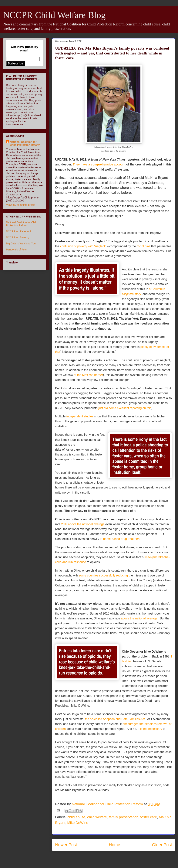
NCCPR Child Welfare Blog (54, 15)
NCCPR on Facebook (19, 231)
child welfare (97, 817)
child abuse (76, 817)
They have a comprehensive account (99, 164)
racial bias (143, 246)
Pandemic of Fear (17, 250)
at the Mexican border (88, 375)
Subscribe (16, 63)
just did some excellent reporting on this (125, 408)
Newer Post (66, 845)
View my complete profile (21, 205)
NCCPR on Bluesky (18, 237)
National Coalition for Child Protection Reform (25, 143)
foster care (149, 817)
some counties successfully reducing (103, 575)
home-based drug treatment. (123, 539)
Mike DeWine (78, 823)
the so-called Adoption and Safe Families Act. (116, 719)
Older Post (162, 845)
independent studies (80, 416)
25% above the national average (83, 524)
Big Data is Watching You (21, 243)
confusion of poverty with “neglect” (83, 246)
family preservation (124, 817)
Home (115, 845)
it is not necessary (150, 729)
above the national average (139, 618)
